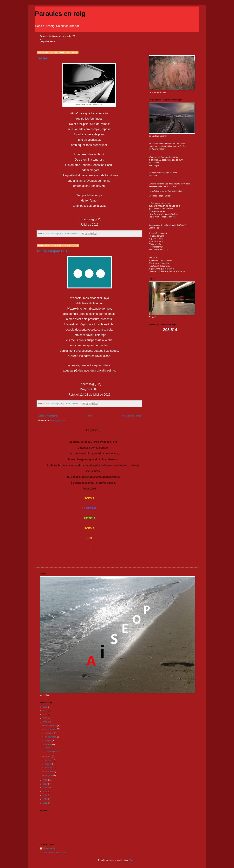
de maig (49, 760)
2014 (45, 795)
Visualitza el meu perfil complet (53, 853)
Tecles (42, 58)
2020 (45, 718)
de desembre (51, 725)
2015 (45, 792)
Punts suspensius (52, 251)
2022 (45, 711)
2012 (45, 803)
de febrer (49, 772)
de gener (49, 775)
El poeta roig (49, 848)
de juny (49, 756)
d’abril (48, 764)
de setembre (51, 737)
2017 (45, 784)
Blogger (132, 860)
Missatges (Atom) (58, 420)
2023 (45, 707)
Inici (90, 416)
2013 (45, 799)
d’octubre (49, 733)
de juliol (49, 744)
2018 (45, 780)
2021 (45, 715)
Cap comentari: (71, 234)
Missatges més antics (132, 416)
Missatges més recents (48, 416)
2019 (45, 722)
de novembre (51, 729)
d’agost (49, 741)
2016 (45, 788)
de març (49, 768)
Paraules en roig (60, 14)
